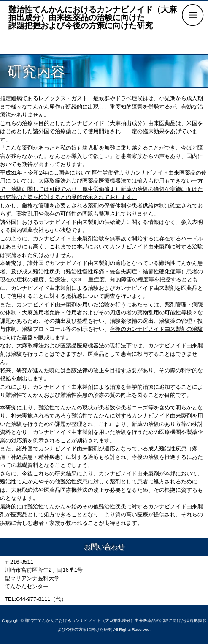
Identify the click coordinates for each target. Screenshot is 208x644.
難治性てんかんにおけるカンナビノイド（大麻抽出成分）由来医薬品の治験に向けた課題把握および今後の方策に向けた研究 (93, 18)
